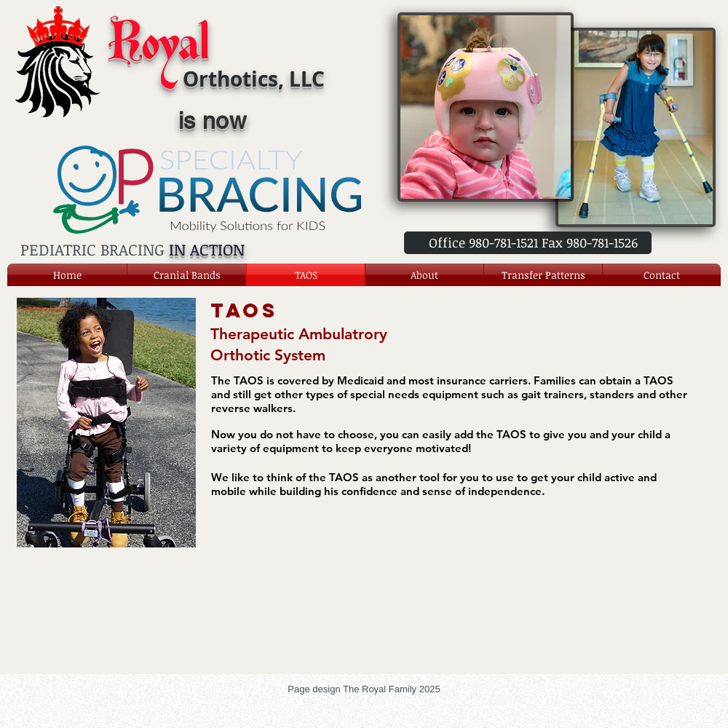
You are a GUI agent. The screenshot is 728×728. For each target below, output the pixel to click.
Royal (159, 48)
